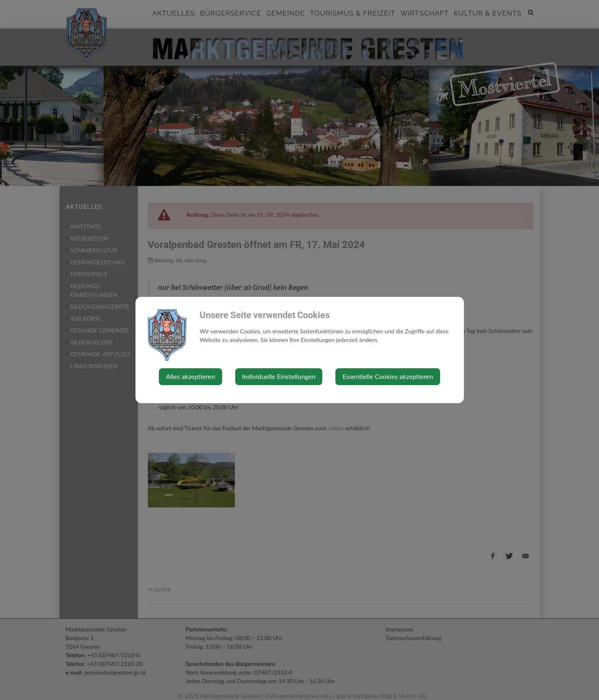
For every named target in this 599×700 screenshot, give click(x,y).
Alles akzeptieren (190, 376)
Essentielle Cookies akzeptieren (388, 376)
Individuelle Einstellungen (279, 376)
